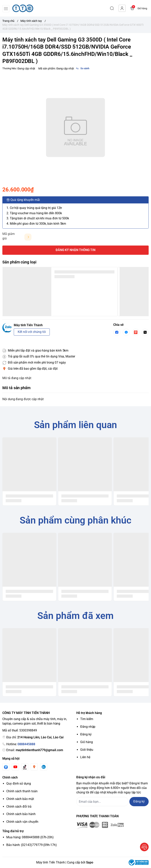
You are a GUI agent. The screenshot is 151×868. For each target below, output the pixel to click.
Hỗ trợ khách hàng (89, 713)
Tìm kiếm (87, 719)
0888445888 (26, 744)
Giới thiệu (87, 750)
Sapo (90, 862)
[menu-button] (6, 9)
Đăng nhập (88, 727)
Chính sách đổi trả (19, 807)
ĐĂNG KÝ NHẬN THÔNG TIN (76, 250)
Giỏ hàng (87, 742)
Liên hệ (85, 757)
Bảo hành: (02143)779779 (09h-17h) (32, 845)
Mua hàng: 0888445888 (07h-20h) (30, 837)
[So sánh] (83, 68)
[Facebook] (6, 767)
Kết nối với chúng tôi (32, 332)
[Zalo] (44, 767)
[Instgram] (34, 767)
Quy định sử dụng (19, 784)
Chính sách (10, 777)
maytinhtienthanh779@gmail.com (39, 750)
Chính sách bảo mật (20, 799)
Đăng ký (86, 734)
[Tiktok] (25, 767)
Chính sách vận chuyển (22, 822)
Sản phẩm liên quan (76, 425)
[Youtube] (15, 767)
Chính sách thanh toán (22, 791)
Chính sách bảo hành (21, 814)
